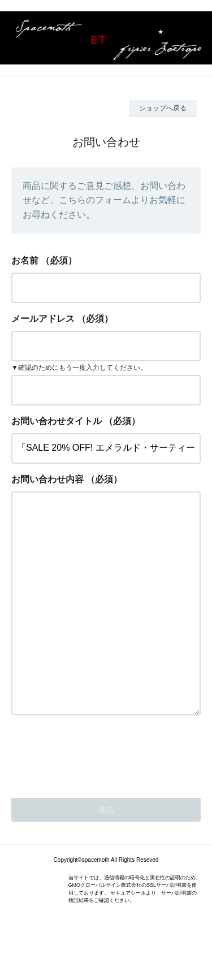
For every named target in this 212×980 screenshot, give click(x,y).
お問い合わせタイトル (57, 421)
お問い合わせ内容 (47, 479)
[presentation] (97, 798)
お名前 (25, 260)
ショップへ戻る (163, 108)
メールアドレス (43, 319)
